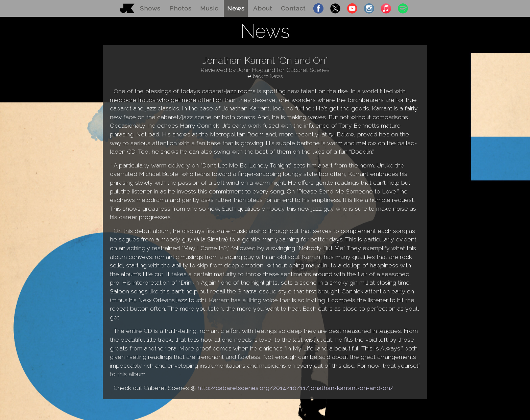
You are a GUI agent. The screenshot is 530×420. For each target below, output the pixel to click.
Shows (150, 8)
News (236, 8)
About (263, 8)
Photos (180, 8)
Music (209, 8)
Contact (293, 8)
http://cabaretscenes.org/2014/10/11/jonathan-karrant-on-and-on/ (296, 388)
